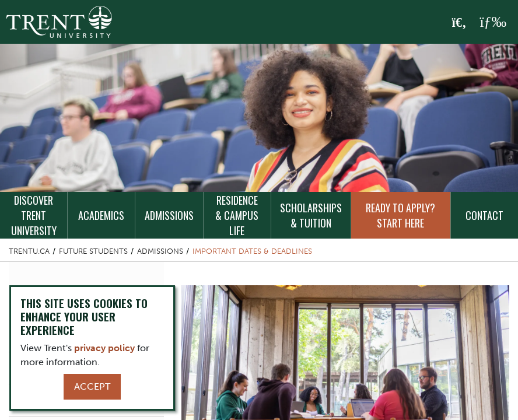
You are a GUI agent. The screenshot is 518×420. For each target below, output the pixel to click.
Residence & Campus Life (237, 215)
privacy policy (104, 348)
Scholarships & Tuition (311, 215)
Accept (92, 386)
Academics (101, 215)
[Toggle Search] (459, 23)
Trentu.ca (29, 251)
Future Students (93, 251)
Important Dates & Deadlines (252, 251)
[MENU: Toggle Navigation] (493, 22)
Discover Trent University (34, 215)
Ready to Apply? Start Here (400, 215)
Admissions (169, 215)
